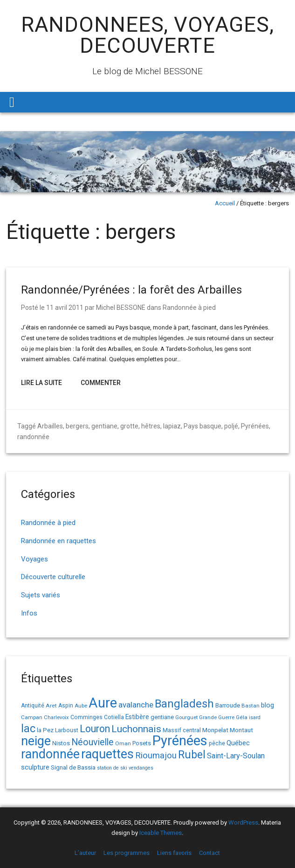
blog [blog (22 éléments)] (268, 705)
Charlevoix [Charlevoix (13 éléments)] (56, 717)
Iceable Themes (161, 833)
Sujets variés (41, 595)
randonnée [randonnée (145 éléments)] (50, 754)
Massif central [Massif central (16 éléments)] (182, 730)
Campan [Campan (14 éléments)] (32, 717)
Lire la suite (41, 383)
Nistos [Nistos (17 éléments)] (61, 743)
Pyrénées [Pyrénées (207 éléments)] (180, 741)
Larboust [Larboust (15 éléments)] (67, 730)
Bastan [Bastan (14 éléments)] (250, 706)
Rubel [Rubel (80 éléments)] (192, 755)
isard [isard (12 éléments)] (255, 717)
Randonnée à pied (189, 308)
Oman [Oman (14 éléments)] (123, 743)
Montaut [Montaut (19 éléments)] (241, 730)
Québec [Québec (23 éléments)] (238, 743)
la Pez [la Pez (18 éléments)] (45, 730)
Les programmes (127, 853)
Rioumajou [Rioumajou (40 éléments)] (156, 755)
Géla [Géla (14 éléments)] (242, 717)
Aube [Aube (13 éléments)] (81, 706)
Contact (209, 853)
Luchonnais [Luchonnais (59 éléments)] (136, 729)
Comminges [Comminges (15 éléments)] (86, 717)
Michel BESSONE (121, 308)
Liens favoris (174, 853)
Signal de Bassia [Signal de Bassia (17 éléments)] (73, 767)
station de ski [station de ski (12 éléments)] (112, 768)
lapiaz (172, 426)
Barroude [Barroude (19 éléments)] (228, 705)
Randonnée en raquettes (58, 541)
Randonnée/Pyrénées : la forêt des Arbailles (131, 290)
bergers (77, 426)
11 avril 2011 (65, 308)
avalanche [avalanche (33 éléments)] (136, 705)
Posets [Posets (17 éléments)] (142, 743)
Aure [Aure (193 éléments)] (103, 703)
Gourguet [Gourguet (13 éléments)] (186, 717)
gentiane (104, 426)
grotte (129, 426)
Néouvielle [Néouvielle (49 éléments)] (93, 742)
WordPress (243, 822)
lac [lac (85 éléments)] (28, 728)
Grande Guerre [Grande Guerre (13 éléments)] (217, 717)
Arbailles (50, 426)
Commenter (101, 383)
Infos (29, 613)
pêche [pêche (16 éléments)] (217, 743)
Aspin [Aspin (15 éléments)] (66, 706)
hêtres (151, 426)
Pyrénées (255, 426)
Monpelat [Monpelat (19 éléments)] (215, 730)
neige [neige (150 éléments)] (36, 741)
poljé (231, 426)
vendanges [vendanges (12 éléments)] (141, 768)
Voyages (34, 559)
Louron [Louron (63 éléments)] (95, 729)
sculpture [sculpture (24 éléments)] (35, 767)
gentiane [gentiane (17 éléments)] (162, 717)
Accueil (225, 203)
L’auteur (85, 853)
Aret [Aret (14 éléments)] (51, 706)
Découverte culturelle (53, 577)
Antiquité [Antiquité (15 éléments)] (33, 706)
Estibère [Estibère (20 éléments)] (137, 717)
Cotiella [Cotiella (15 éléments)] (114, 717)
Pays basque (202, 426)
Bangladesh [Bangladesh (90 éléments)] (184, 704)
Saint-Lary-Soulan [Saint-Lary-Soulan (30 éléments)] (236, 756)
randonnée (33, 437)
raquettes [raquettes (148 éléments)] (107, 754)
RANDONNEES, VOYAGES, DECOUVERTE (147, 35)
